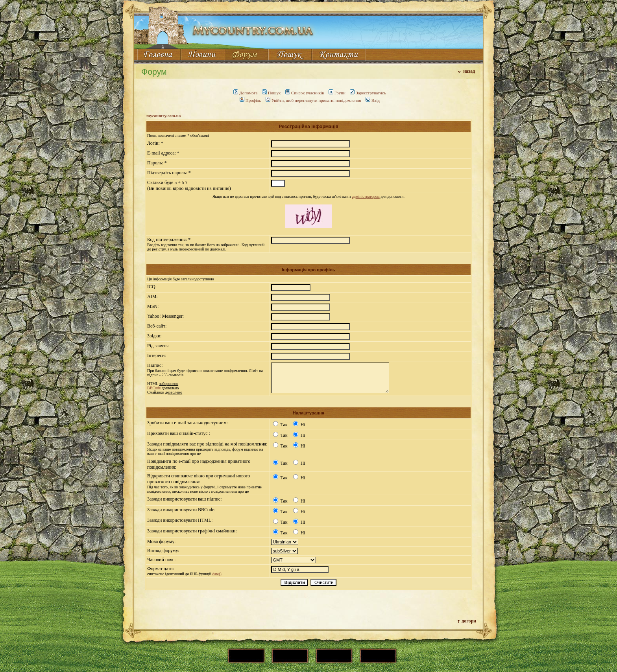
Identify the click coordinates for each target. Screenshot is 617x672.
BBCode (154, 388)
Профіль (250, 100)
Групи (337, 93)
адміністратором (366, 196)
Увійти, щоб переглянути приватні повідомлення (313, 100)
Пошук (272, 93)
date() (217, 574)
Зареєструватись (368, 93)
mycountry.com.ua (163, 116)
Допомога (245, 93)
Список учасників (305, 93)
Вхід (373, 100)
